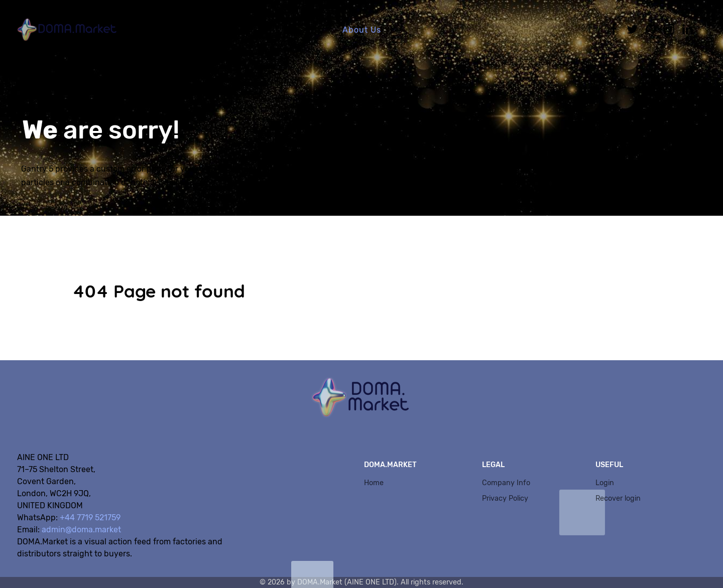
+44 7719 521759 (90, 518)
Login (605, 483)
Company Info (506, 483)
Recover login (618, 498)
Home (374, 483)
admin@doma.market (81, 530)
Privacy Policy (505, 498)
